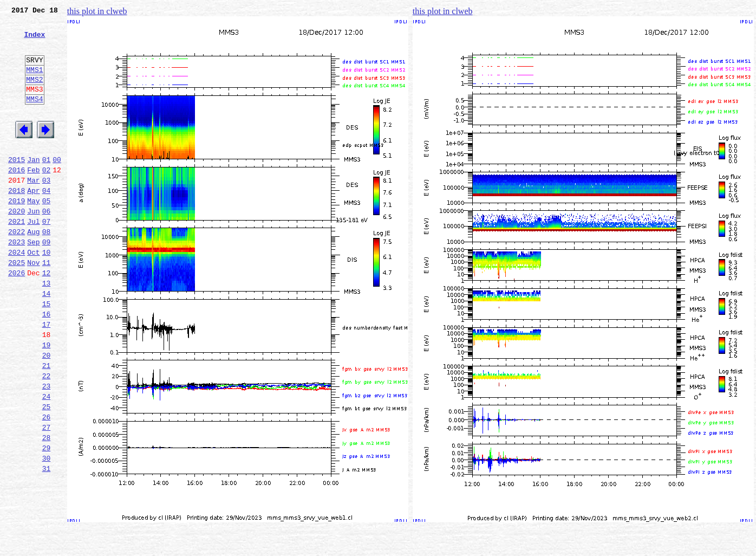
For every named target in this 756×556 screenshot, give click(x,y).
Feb (33, 197)
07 (47, 257)
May (33, 233)
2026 (17, 316)
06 (47, 245)
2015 (17, 185)
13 (47, 328)
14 (47, 340)
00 (57, 185)
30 (47, 531)
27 (47, 495)
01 (47, 185)
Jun (33, 245)
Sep (33, 281)
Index (34, 41)
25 (47, 471)
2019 (17, 233)
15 (47, 352)
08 (47, 269)
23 (47, 448)
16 (47, 364)
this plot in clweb (97, 11)
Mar (33, 209)
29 (47, 519)
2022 (17, 269)
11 (47, 305)
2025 (17, 305)
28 (47, 507)
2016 (17, 197)
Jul (33, 257)
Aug (33, 269)
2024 (17, 293)
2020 (17, 245)
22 (47, 436)
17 (47, 376)
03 (47, 209)
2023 (17, 281)
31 (47, 543)
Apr (33, 221)
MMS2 (34, 94)
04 (47, 221)
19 (47, 400)
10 (47, 293)
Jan (33, 185)
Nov (33, 305)
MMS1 (34, 82)
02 (47, 197)
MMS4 (34, 117)
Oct (33, 293)
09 (47, 281)
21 (47, 424)
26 (47, 483)
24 (47, 460)
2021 (17, 257)
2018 (17, 221)
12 (47, 316)
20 (47, 412)
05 (47, 233)
